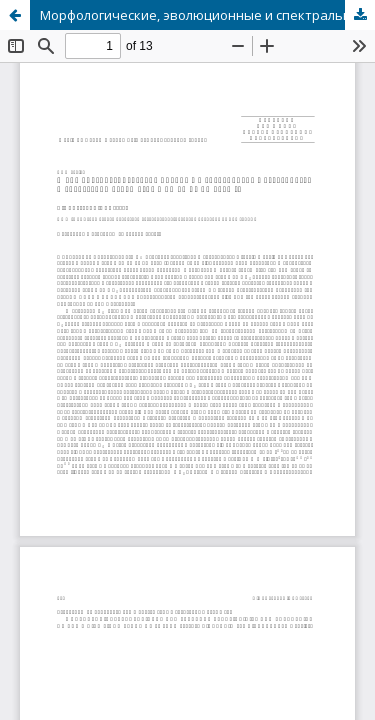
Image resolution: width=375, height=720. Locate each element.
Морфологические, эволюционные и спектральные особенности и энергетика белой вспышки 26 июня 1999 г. (207, 15)
